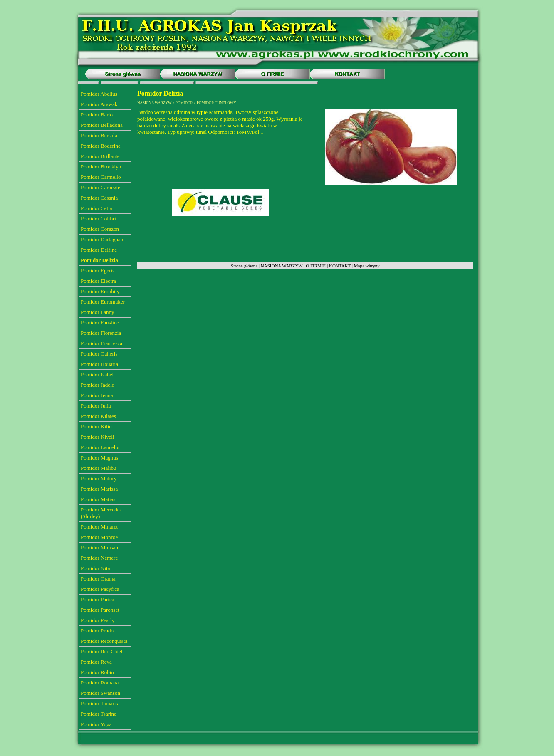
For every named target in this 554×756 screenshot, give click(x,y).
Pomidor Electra (98, 281)
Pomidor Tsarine (99, 714)
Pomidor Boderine (101, 146)
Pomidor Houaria (99, 364)
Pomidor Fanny (98, 312)
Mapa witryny (367, 266)
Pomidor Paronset (100, 610)
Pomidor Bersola (99, 135)
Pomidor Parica (98, 599)
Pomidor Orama (98, 579)
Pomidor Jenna (97, 395)
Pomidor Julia (96, 406)
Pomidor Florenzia (101, 333)
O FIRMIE (316, 266)
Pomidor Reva (96, 662)
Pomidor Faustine (100, 322)
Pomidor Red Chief (102, 651)
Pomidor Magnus (99, 458)
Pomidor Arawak (99, 104)
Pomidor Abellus (99, 94)
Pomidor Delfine (99, 250)
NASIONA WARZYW (282, 266)
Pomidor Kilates (98, 416)
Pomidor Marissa (99, 489)
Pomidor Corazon (100, 229)
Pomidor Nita (95, 568)
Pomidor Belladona (102, 125)
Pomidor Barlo (97, 115)
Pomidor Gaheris (99, 354)
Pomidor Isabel (97, 374)
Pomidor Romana (100, 683)
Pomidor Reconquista (104, 641)
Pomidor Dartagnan (102, 239)
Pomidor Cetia (96, 208)
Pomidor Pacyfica (100, 589)
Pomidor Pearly (98, 620)
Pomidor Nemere (99, 558)
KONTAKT (340, 266)
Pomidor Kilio (96, 426)
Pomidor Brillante (100, 156)
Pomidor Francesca (101, 343)
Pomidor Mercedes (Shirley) (101, 513)
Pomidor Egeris (98, 271)
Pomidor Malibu (99, 468)
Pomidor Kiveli (98, 437)
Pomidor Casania (99, 198)
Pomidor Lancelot (100, 447)
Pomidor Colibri (98, 219)
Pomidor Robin (97, 672)
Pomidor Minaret (99, 527)
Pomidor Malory (99, 478)
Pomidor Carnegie (100, 187)
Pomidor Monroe (99, 537)
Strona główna (244, 266)
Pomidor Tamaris (99, 703)
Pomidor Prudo (97, 631)
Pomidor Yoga (96, 724)
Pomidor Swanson (100, 693)
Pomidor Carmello (101, 177)
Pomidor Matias (98, 499)
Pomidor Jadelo (98, 385)
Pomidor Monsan (99, 547)
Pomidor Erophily (100, 291)
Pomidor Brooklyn (101, 167)
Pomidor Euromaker (103, 302)
